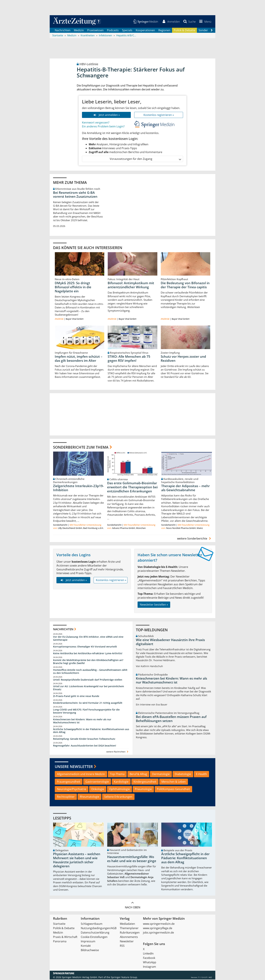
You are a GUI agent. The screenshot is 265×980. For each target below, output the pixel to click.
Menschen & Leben (174, 782)
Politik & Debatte (184, 30)
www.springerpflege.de (158, 929)
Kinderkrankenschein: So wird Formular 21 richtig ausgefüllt (88, 703)
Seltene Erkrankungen (118, 797)
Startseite (59, 924)
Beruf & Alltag (138, 774)
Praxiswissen (95, 30)
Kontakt (86, 946)
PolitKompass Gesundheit (173, 790)
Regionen (164, 30)
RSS (122, 946)
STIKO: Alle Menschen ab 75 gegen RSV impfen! (129, 359)
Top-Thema (117, 774)
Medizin (79, 30)
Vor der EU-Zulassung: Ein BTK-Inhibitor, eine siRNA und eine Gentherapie (88, 639)
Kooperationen (145, 30)
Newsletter (127, 942)
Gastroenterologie (97, 782)
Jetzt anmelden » (106, 115)
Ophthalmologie (119, 790)
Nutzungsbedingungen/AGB (99, 929)
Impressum (88, 942)
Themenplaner (129, 929)
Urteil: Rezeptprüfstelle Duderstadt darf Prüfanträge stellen (88, 680)
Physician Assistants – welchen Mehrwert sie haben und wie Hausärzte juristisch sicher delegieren (77, 860)
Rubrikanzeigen (130, 933)
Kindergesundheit (145, 782)
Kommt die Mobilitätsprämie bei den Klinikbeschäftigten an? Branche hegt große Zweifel (88, 662)
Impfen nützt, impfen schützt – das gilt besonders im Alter (79, 359)
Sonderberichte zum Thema (81, 447)
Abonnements (129, 937)
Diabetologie (183, 774)
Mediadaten (127, 924)
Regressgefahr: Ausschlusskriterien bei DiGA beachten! (85, 746)
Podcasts (113, 30)
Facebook (149, 958)
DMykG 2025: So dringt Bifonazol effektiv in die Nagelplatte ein (73, 287)
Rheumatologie (89, 797)
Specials (127, 30)
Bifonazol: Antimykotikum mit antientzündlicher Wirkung (131, 285)
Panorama (60, 942)
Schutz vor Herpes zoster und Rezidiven (183, 359)
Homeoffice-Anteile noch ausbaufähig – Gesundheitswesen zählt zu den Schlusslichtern (90, 672)
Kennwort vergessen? (96, 123)
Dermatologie (161, 774)
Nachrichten (63, 30)
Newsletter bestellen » (154, 605)
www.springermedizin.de (159, 924)
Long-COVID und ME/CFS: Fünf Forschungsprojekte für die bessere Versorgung (86, 711)
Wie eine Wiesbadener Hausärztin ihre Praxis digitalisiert (170, 642)
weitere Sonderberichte (195, 539)
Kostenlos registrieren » (159, 115)
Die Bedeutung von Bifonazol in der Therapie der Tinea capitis (185, 285)
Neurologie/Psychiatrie (72, 790)
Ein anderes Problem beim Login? (103, 127)
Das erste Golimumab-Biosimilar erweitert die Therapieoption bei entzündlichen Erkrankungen (132, 487)
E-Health (201, 774)
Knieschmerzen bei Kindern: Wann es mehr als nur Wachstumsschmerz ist (82, 721)
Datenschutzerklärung (95, 933)
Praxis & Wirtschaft (65, 937)
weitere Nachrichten (118, 752)
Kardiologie (121, 782)
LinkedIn (148, 954)
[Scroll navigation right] (212, 31)
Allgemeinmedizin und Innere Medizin (81, 774)
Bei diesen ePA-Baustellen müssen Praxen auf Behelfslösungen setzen (171, 719)
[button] (205, 22)
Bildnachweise (90, 951)
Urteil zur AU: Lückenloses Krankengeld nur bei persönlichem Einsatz (88, 688)
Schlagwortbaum (92, 924)
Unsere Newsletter (74, 767)
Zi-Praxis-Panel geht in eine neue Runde (76, 696)
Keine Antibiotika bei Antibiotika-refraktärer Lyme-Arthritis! (88, 654)
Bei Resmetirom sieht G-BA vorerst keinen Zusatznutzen (75, 195)
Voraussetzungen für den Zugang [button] (145, 159)
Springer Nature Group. (124, 978)
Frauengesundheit (69, 782)
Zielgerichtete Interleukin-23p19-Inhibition (78, 488)
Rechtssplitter (66, 797)
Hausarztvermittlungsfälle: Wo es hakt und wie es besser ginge (132, 859)
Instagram (149, 967)
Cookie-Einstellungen (94, 937)
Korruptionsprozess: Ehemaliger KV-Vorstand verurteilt (85, 647)
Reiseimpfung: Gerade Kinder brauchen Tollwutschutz (84, 739)
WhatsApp (150, 963)
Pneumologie (143, 790)
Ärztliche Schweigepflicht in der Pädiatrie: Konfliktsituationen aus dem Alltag (91, 731)
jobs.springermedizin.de (158, 933)
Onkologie (98, 790)
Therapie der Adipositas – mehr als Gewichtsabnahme (185, 488)
